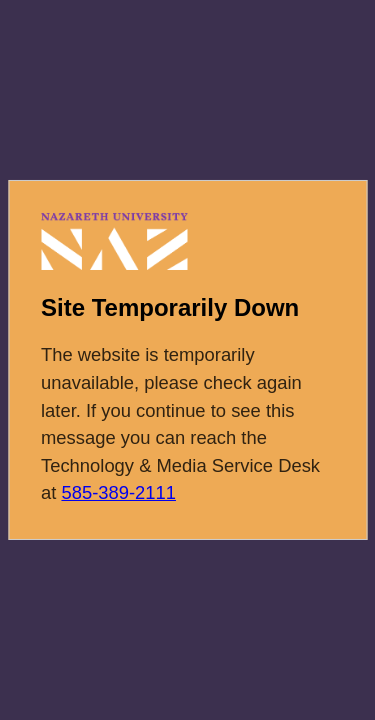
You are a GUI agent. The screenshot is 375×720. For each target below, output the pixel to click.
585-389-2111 (118, 492)
